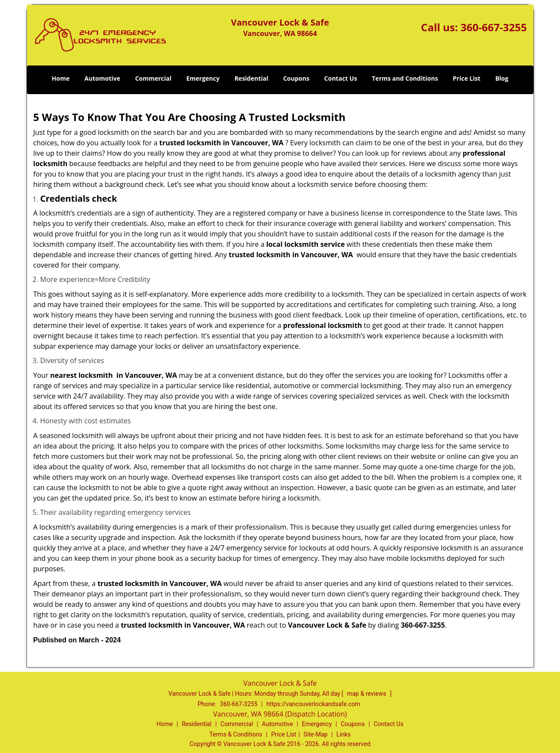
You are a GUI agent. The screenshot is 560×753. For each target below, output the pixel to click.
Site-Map (316, 734)
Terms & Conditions (236, 734)
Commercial (153, 78)
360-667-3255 (494, 27)
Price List (467, 78)
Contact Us (341, 78)
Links (343, 734)
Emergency (203, 78)
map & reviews (367, 694)
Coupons (296, 78)
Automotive (103, 78)
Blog (502, 78)
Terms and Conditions (405, 78)
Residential (251, 78)
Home (61, 78)
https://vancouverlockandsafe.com (313, 704)
